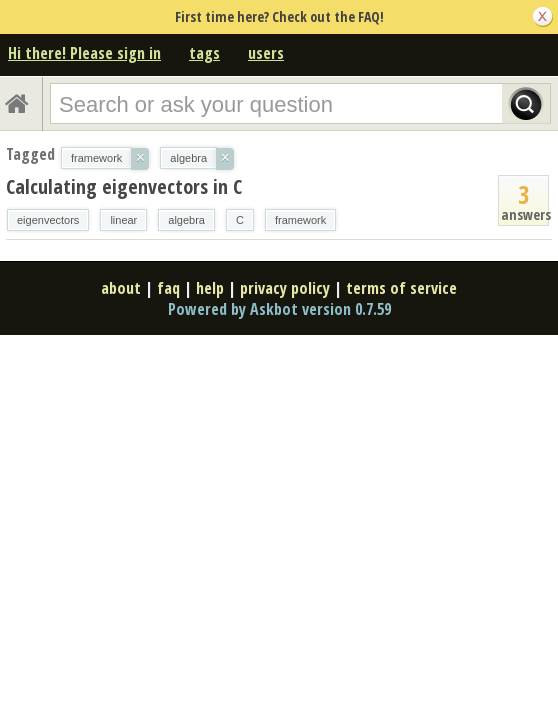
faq (168, 288)
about (121, 288)
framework (300, 220)
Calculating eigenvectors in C (124, 186)
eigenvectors (48, 220)
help (210, 288)
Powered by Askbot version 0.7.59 (279, 309)
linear (123, 220)
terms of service (401, 288)
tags (204, 53)
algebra (186, 220)
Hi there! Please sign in (84, 53)
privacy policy (285, 288)
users (266, 53)
